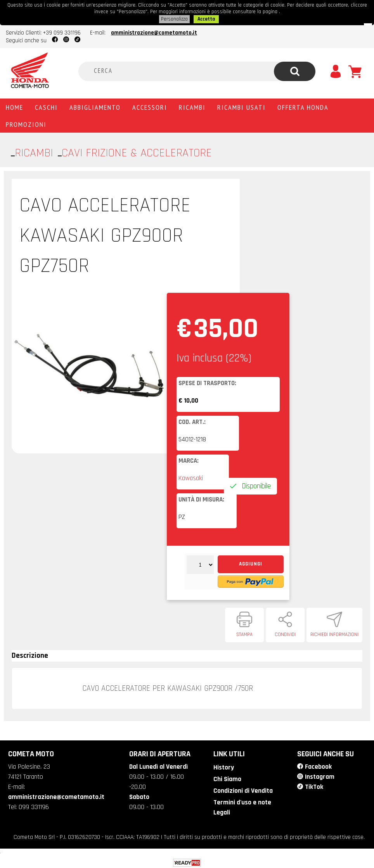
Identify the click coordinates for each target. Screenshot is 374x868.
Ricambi (192, 106)
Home (15, 106)
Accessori (150, 106)
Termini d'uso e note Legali (242, 805)
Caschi (46, 106)
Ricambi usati (242, 106)
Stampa (244, 633)
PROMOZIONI (26, 123)
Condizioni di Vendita (242, 789)
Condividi (285, 633)
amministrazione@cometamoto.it (154, 32)
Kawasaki (191, 477)
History (223, 766)
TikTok (314, 785)
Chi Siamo (227, 777)
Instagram (320, 775)
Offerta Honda (303, 106)
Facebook (318, 765)
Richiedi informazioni (334, 633)
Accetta (206, 18)
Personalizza (174, 18)
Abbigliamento (95, 106)
